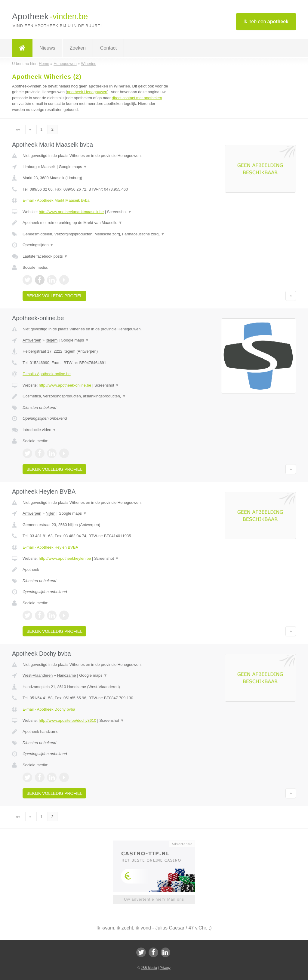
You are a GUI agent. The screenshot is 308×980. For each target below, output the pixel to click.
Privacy (165, 968)
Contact (108, 48)
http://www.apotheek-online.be (65, 385)
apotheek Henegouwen (87, 92)
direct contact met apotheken (137, 98)
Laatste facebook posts (45, 256)
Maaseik (48, 167)
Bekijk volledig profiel (54, 296)
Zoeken (77, 48)
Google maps (73, 167)
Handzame (67, 675)
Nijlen (51, 513)
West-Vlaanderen (38, 675)
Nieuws (47, 48)
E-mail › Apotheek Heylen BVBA (50, 547)
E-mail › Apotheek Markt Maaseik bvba (56, 200)
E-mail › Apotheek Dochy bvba (49, 709)
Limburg (30, 167)
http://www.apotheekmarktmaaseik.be (71, 212)
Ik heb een (266, 21)
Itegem (52, 340)
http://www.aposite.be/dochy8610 (68, 720)
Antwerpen (32, 340)
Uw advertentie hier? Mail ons (154, 899)
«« (18, 129)
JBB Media (149, 968)
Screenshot (119, 212)
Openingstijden (38, 245)
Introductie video (39, 430)
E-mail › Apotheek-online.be (47, 374)
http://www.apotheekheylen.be (65, 558)
